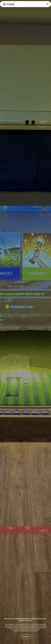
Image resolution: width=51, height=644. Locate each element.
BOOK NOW (26, 637)
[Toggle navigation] (47, 4)
